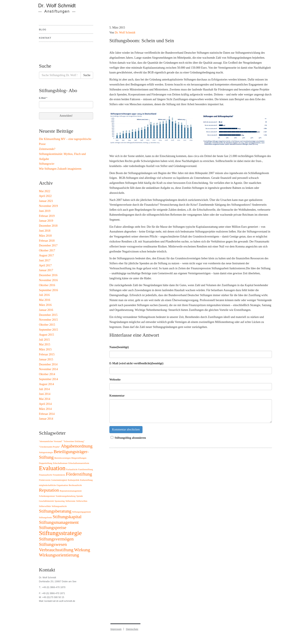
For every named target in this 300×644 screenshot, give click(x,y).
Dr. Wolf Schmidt (125, 33)
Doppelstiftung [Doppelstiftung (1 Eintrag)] (46, 463)
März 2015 (45, 349)
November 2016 (48, 280)
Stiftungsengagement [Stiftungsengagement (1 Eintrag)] (81, 512)
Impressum (116, 629)
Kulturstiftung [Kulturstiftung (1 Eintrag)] (86, 480)
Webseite (115, 380)
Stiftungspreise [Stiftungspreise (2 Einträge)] (53, 528)
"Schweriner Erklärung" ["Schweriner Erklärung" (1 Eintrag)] (74, 441)
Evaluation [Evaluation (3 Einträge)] (52, 468)
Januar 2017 (46, 270)
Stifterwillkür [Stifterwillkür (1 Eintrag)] (45, 506)
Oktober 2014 (47, 374)
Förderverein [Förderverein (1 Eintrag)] (45, 480)
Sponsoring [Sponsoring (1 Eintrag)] (60, 501)
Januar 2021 (46, 201)
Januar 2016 (46, 310)
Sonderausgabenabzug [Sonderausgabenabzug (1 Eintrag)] (66, 496)
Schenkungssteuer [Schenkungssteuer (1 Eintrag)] (47, 496)
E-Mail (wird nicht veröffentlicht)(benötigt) (136, 363)
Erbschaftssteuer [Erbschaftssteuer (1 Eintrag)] (60, 463)
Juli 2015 (44, 340)
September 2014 (48, 379)
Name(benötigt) (119, 347)
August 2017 (46, 255)
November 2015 (48, 320)
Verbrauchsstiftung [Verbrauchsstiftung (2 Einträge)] (56, 550)
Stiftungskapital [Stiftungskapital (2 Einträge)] (67, 517)
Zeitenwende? (47, 149)
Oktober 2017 (47, 250)
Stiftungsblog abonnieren (128, 438)
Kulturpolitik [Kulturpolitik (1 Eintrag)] (74, 480)
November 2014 (48, 369)
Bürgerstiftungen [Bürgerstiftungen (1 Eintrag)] (79, 458)
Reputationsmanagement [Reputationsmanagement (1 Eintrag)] (71, 491)
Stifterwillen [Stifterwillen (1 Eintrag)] (82, 501)
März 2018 (45, 236)
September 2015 (48, 330)
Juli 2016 (44, 295)
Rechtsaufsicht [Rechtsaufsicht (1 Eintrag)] (75, 485)
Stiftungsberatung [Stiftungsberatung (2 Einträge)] (55, 511)
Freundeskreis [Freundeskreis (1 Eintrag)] (59, 475)
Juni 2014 (45, 394)
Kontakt (45, 38)
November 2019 (48, 206)
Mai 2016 (45, 300)
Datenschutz (132, 629)
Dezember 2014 (48, 364)
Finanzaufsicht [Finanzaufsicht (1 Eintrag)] (46, 475)
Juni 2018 (45, 231)
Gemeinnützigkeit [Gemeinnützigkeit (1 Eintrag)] (59, 480)
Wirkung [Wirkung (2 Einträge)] (82, 550)
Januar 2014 (46, 419)
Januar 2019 (46, 221)
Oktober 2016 (47, 285)
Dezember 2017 (48, 245)
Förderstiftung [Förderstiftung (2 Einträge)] (79, 474)
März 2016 (45, 305)
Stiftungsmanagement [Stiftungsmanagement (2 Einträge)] (59, 522)
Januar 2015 (46, 359)
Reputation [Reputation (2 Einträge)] (49, 490)
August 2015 (46, 335)
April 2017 (45, 265)
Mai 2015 (45, 344)
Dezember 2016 (48, 275)
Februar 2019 (47, 216)
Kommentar (117, 396)
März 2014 (45, 409)
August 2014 (46, 384)
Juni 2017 (45, 260)
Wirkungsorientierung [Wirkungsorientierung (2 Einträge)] (59, 555)
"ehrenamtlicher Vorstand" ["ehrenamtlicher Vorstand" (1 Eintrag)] (51, 441)
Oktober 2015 (47, 325)
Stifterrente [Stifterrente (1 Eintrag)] (70, 501)
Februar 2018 (47, 241)
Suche (87, 75)
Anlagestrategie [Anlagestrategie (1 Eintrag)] (46, 452)
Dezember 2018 (48, 226)
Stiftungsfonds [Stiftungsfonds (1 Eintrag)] (45, 517)
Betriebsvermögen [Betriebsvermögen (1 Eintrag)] (62, 458)
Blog (43, 30)
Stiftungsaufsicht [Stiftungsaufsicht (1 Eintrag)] (59, 506)
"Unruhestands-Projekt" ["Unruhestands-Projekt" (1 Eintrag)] (50, 447)
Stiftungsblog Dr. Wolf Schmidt (54, 10)
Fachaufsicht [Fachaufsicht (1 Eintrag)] (72, 469)
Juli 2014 (44, 389)
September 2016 (48, 290)
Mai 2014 (45, 399)
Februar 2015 (47, 354)
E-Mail (43, 98)
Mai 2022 (45, 191)
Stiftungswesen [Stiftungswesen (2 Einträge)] (53, 544)
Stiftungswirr (47, 164)
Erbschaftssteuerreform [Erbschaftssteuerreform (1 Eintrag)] (79, 463)
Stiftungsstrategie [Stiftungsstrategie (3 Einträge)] (60, 533)
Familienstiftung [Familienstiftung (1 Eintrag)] (86, 469)
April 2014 (45, 404)
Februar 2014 (47, 414)
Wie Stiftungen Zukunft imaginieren (60, 169)
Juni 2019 (45, 211)
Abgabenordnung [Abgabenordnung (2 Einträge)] (77, 446)
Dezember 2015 (48, 315)
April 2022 (45, 196)
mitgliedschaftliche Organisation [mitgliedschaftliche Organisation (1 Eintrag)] (53, 485)
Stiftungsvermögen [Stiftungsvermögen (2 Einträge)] (56, 539)
